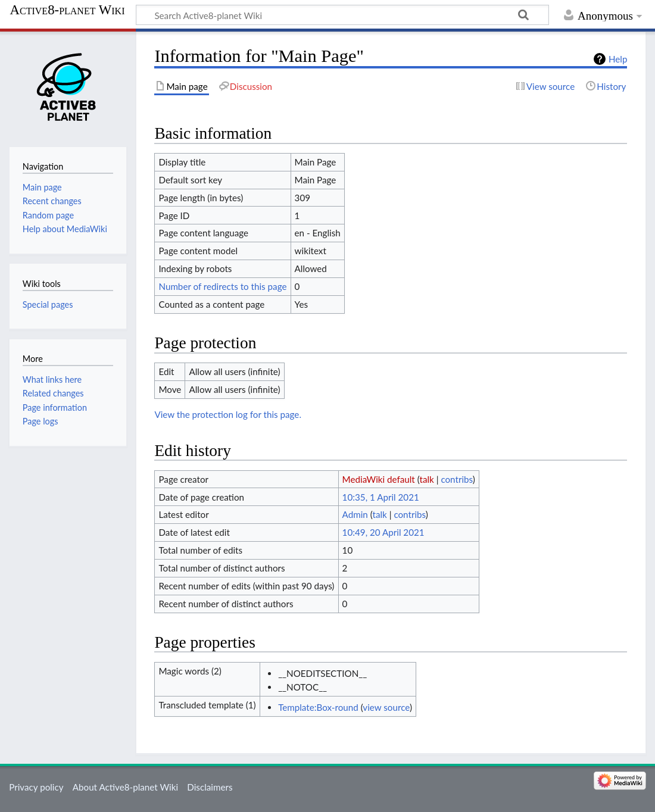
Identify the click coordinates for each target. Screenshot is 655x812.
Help (618, 59)
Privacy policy (36, 787)
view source (386, 707)
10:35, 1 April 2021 (381, 497)
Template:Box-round (318, 707)
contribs (456, 479)
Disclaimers (210, 787)
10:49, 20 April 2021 (383, 532)
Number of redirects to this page (222, 286)
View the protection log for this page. (228, 414)
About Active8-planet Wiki (125, 787)
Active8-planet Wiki (68, 10)
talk (426, 479)
